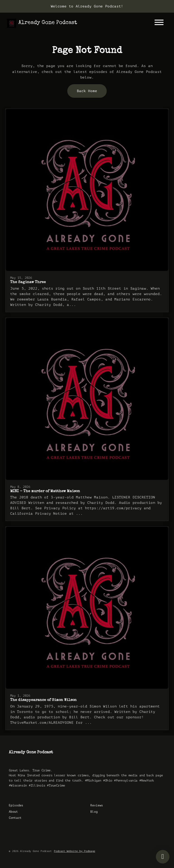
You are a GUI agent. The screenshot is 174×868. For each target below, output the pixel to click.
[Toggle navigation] (159, 23)
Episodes (16, 805)
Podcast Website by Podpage (75, 851)
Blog (94, 812)
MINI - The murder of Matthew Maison (45, 491)
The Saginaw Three (28, 282)
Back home (87, 91)
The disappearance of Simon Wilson (43, 700)
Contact (15, 818)
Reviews (97, 805)
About (13, 812)
